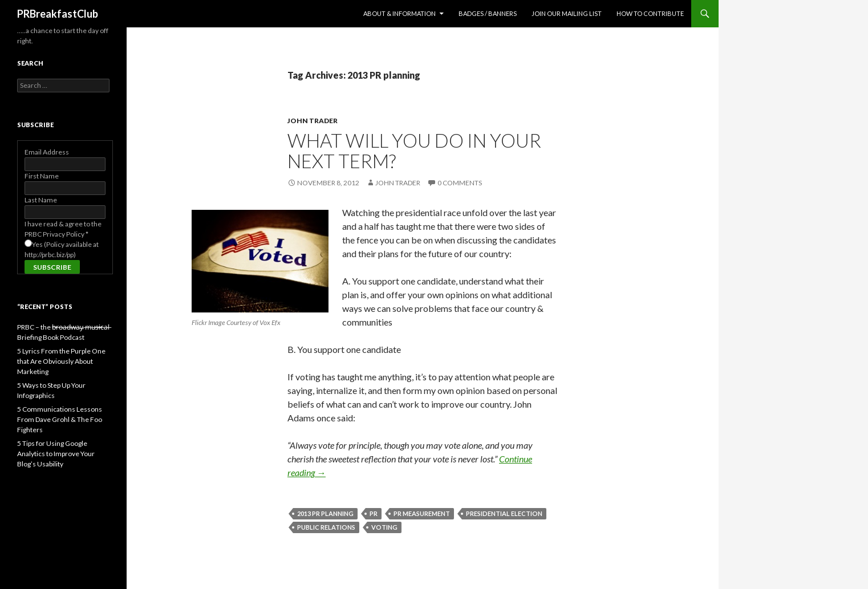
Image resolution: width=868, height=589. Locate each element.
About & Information (399, 13)
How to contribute (650, 13)
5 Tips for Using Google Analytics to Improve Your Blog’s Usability (56, 454)
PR (374, 513)
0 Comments (460, 183)
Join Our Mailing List (567, 13)
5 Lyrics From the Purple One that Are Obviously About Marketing (61, 361)
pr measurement (422, 513)
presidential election (504, 513)
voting (384, 527)
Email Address (47, 152)
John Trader (313, 121)
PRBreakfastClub (58, 14)
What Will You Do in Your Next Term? (414, 151)
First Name (42, 176)
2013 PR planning (325, 513)
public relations (326, 527)
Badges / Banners (488, 13)
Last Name (41, 200)
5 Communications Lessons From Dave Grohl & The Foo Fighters (60, 419)
